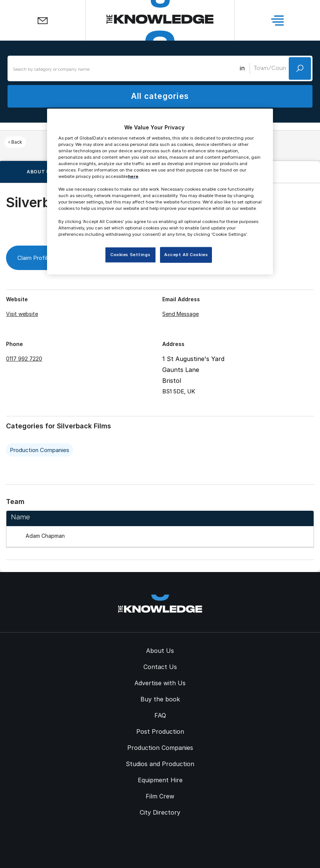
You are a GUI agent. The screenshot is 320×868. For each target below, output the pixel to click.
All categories (160, 96)
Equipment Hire (160, 780)
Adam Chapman (45, 536)
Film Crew (160, 796)
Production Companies (40, 450)
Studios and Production (160, 764)
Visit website (22, 314)
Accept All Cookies (186, 255)
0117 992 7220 (24, 359)
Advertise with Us (160, 683)
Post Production (160, 731)
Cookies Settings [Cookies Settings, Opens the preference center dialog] (130, 255)
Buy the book (160, 699)
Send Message (181, 314)
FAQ (160, 715)
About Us (160, 651)
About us (40, 172)
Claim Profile (40, 258)
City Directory (160, 812)
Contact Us (160, 667)
